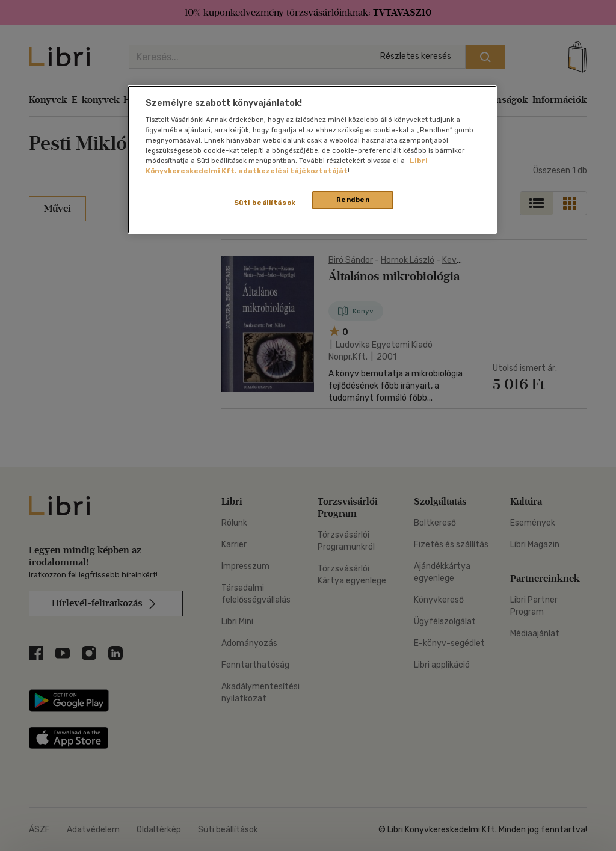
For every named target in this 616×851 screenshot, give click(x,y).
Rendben (353, 200)
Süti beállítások (265, 203)
